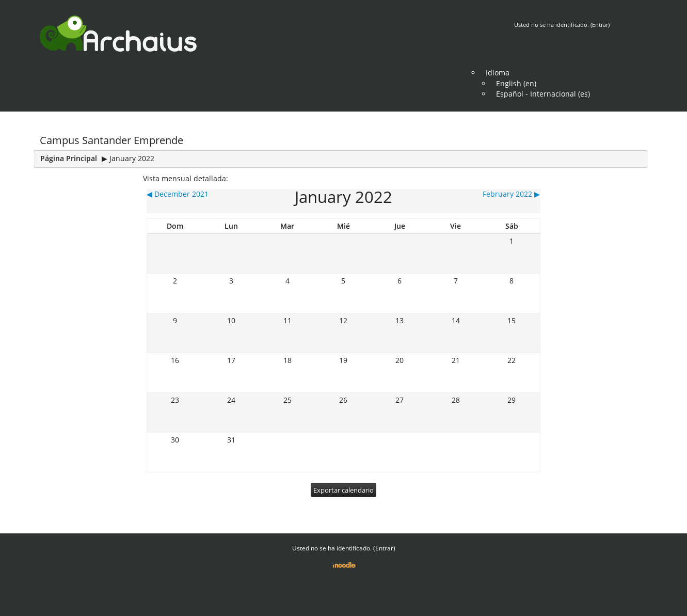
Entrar (600, 25)
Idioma (498, 73)
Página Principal (69, 158)
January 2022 (132, 158)
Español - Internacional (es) (543, 94)
